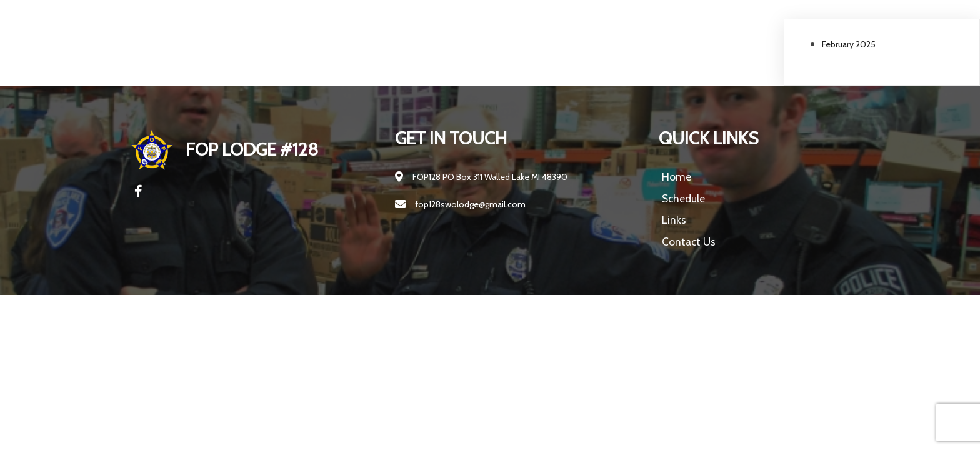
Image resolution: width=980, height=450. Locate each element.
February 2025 (849, 44)
